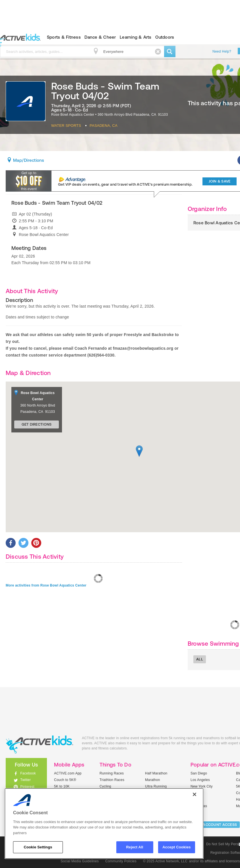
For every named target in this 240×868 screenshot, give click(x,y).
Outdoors (165, 37)
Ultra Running (156, 786)
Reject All (135, 847)
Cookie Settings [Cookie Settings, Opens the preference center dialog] (38, 847)
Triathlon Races (112, 780)
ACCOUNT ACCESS (220, 825)
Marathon (153, 780)
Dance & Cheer (100, 37)
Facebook (28, 773)
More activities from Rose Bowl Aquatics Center (46, 585)
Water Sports (66, 126)
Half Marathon (156, 773)
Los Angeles (200, 780)
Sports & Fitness (64, 37)
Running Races (112, 773)
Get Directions (37, 424)
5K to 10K (62, 786)
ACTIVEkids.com (40, 744)
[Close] (195, 794)
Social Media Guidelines (80, 861)
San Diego (199, 773)
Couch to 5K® (65, 780)
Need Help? (222, 51)
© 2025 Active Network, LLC (165, 861)
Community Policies (121, 861)
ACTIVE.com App (68, 773)
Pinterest (27, 787)
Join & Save (220, 181)
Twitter (25, 780)
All (200, 659)
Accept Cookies (176, 847)
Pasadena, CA (104, 126)
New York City (202, 786)
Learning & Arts (136, 37)
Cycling (105, 786)
